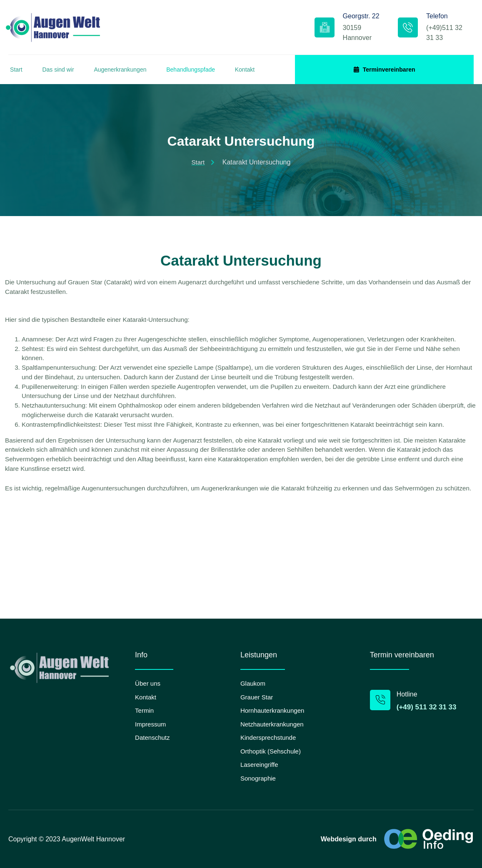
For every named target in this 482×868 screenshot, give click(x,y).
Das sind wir (62, 73)
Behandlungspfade (204, 73)
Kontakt (263, 73)
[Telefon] (391, 29)
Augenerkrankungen (129, 73)
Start (15, 73)
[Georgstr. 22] (294, 29)
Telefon (420, 18)
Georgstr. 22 (330, 23)
